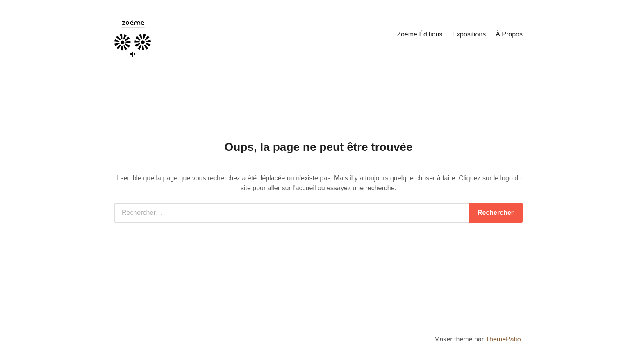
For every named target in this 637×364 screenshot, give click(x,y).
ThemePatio (503, 339)
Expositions (469, 34)
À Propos (509, 34)
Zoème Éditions (420, 34)
